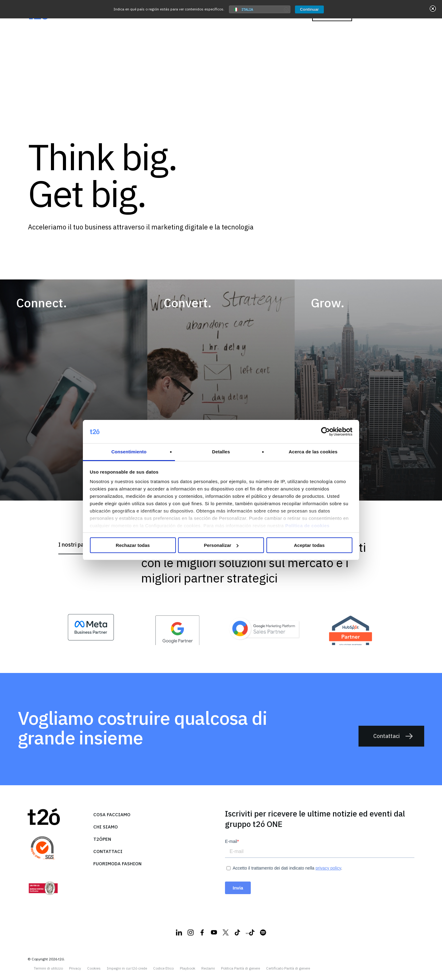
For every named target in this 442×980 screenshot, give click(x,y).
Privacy (75, 968)
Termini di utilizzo (48, 968)
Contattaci (393, 736)
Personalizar (221, 545)
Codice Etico (163, 968)
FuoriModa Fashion (117, 864)
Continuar (309, 9)
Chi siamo (106, 827)
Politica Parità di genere (240, 968)
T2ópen (102, 839)
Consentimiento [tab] (129, 452)
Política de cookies (307, 526)
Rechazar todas (133, 545)
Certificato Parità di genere (288, 968)
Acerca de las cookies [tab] (313, 452)
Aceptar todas (309, 545)
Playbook (188, 968)
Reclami (208, 968)
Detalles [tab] (221, 452)
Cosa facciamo (112, 815)
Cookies (94, 968)
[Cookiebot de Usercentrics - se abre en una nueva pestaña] (326, 432)
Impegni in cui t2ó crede (127, 968)
